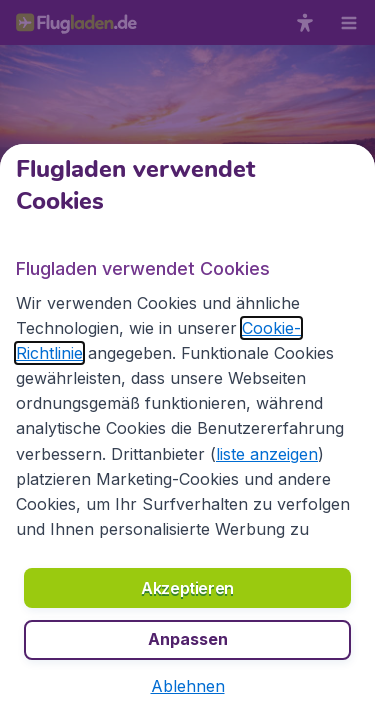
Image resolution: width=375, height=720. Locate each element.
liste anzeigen (267, 454)
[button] (188, 686)
